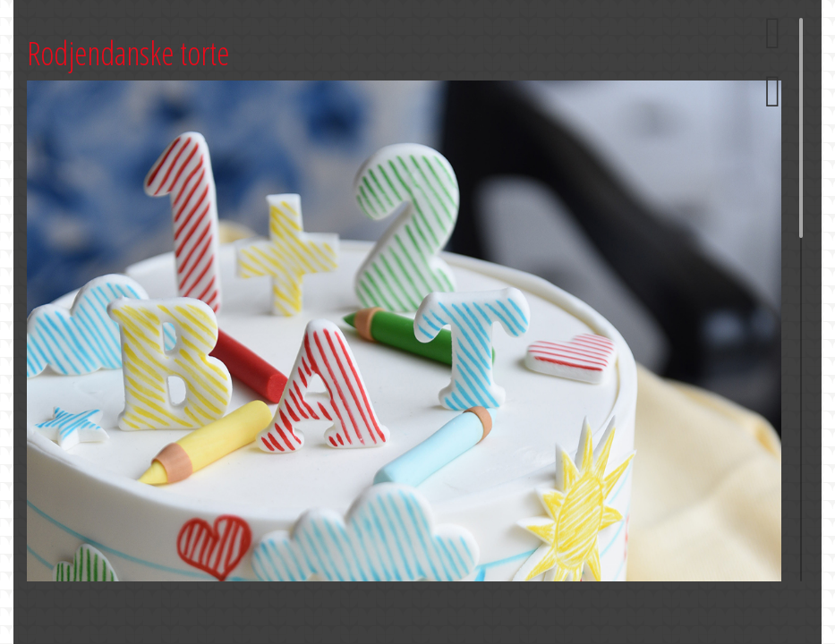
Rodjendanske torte (128, 53)
